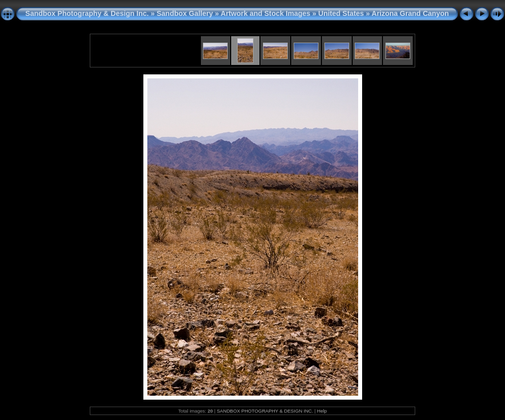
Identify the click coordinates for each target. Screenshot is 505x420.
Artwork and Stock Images (266, 13)
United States (341, 13)
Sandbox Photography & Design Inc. (87, 13)
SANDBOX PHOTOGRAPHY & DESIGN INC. (265, 411)
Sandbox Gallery (185, 13)
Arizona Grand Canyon (410, 13)
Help (322, 411)
